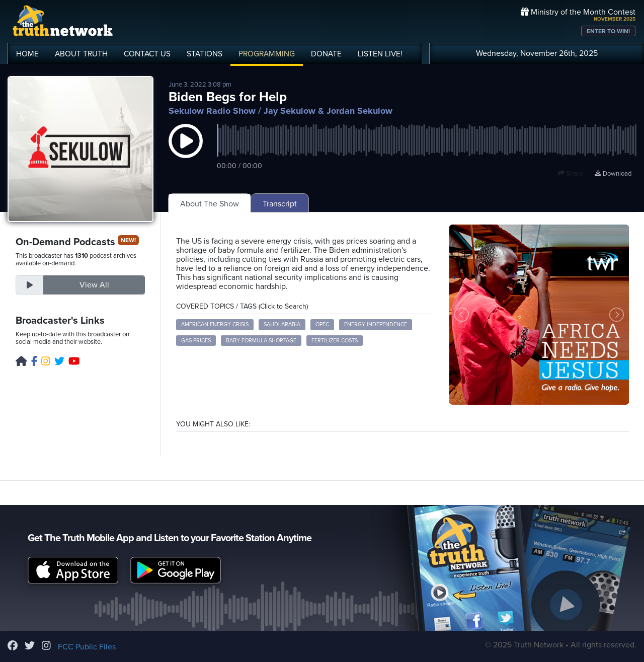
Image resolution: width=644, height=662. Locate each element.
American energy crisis (215, 324)
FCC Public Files (87, 647)
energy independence (376, 324)
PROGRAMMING (267, 54)
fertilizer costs (335, 341)
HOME (27, 54)
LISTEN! (380, 54)
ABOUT (81, 54)
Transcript (280, 204)
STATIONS (205, 54)
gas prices (196, 341)
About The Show (210, 204)
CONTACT (147, 54)
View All (94, 285)
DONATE (326, 54)
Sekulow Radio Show (212, 111)
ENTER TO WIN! (608, 31)
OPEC (322, 324)
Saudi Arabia (282, 324)
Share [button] (570, 174)
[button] (186, 151)
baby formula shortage (261, 341)
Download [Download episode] (613, 174)
